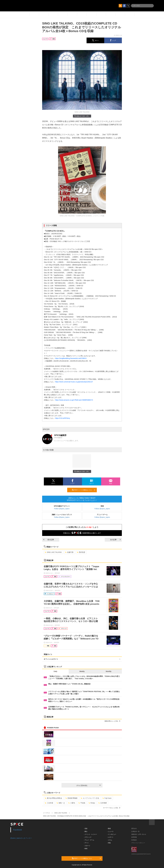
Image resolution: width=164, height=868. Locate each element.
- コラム (110, 840)
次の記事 (115, 540)
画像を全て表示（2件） (82, 116)
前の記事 (49, 540)
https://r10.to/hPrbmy (63, 418)
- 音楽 (86, 829)
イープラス (46, 813)
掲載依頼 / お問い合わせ (139, 834)
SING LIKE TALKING (53, 552)
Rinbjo (92, 803)
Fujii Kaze (107, 798)
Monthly (109, 671)
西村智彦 (81, 552)
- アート (86, 843)
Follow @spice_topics (62, 509)
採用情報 (134, 837)
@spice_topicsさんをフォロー (21, 838)
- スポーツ (87, 846)
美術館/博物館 (71, 798)
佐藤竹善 (69, 552)
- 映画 (86, 849)
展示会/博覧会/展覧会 (53, 798)
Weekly (82, 671)
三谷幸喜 (49, 803)
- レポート (110, 837)
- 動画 (109, 829)
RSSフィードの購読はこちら (83, 490)
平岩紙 (82, 803)
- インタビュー (112, 834)
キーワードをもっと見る (112, 808)
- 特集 (109, 843)
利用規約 (134, 840)
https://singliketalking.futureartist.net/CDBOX (71, 358)
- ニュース (110, 831)
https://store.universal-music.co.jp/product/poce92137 (74, 382)
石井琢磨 (103, 803)
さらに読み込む (89, 785)
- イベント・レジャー (90, 834)
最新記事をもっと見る (112, 721)
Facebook (18, 830)
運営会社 (134, 829)
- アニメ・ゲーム (89, 840)
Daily (55, 671)
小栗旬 (72, 803)
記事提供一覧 (135, 831)
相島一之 (61, 803)
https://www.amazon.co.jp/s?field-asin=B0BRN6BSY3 (74, 400)
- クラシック (88, 837)
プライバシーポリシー (138, 843)
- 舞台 (86, 831)
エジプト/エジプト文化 (90, 798)
